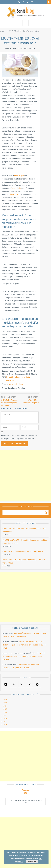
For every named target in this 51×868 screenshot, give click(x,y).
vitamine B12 (15, 194)
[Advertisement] (25, 475)
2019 (5, 721)
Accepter (32, 862)
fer (20, 188)
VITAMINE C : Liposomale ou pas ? (31, 401)
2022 (5, 712)
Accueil (3, 31)
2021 (5, 715)
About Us (25, 790)
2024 (5, 706)
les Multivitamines (16, 384)
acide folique (19, 176)
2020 (5, 718)
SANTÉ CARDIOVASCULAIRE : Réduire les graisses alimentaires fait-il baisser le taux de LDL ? (24, 645)
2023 (5, 709)
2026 (5, 700)
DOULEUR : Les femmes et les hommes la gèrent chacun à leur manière (24, 656)
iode (13, 188)
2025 (5, 703)
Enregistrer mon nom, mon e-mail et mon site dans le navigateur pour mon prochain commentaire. (19, 437)
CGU (25, 793)
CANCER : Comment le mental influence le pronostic (23, 552)
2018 (5, 724)
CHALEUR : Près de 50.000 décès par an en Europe (9, 403)
